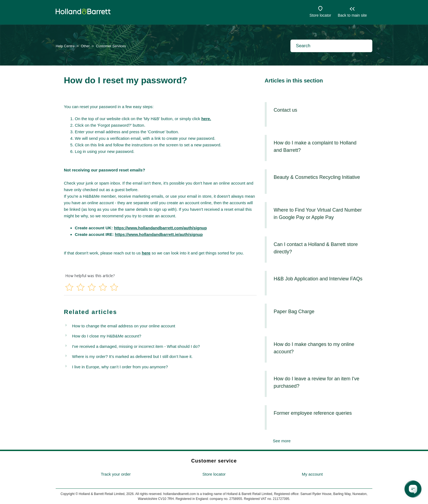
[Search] (331, 46)
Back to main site (352, 15)
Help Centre (65, 46)
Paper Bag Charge (294, 312)
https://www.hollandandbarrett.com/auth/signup (160, 228)
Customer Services (111, 46)
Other (85, 46)
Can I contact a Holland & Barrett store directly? (316, 248)
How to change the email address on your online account (124, 326)
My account (312, 474)
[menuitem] (116, 474)
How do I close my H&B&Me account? (107, 336)
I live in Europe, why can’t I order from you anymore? (120, 367)
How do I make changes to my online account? (314, 348)
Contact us (286, 110)
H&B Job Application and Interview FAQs (318, 279)
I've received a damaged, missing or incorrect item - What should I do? (136, 346)
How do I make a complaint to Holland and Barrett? (315, 146)
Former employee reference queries (313, 413)
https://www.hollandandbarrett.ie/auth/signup (159, 234)
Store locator (320, 15)
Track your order (116, 474)
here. (206, 119)
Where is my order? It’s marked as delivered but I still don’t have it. (132, 356)
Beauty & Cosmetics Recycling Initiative (317, 177)
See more (282, 441)
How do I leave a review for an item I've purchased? (317, 382)
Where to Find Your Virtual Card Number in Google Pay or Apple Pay (318, 214)
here (146, 253)
